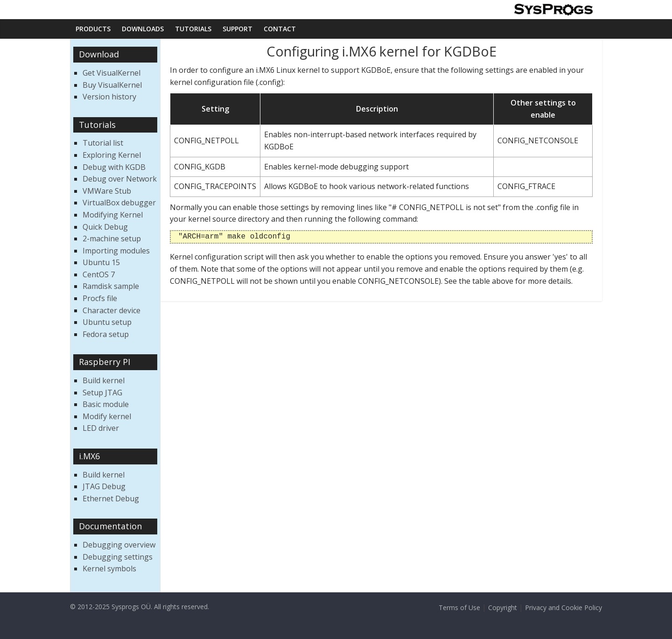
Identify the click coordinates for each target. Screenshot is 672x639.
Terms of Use (459, 607)
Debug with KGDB (114, 167)
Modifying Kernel (113, 215)
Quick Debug (105, 227)
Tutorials (193, 29)
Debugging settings (118, 557)
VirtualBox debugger (119, 203)
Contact (280, 29)
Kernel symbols (109, 569)
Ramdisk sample (111, 286)
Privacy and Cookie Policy (563, 607)
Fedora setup (106, 334)
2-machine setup (112, 239)
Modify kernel (107, 416)
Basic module (106, 404)
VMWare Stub (107, 191)
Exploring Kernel (112, 155)
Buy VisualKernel (112, 85)
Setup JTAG (102, 393)
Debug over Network (120, 179)
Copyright (503, 607)
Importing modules (116, 251)
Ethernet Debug (111, 499)
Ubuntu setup (107, 322)
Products (93, 29)
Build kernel (104, 380)
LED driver (101, 428)
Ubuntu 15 (101, 262)
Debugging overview (119, 545)
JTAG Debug (104, 486)
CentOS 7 (99, 274)
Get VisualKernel (112, 73)
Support (238, 29)
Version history (109, 97)
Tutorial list (103, 143)
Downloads (143, 29)
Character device (112, 310)
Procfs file (100, 298)
